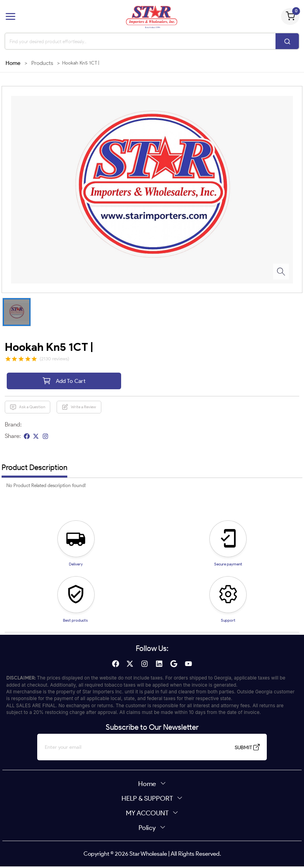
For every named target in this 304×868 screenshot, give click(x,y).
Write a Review (79, 409)
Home (13, 63)
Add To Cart (64, 382)
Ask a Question (27, 409)
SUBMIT (237, 749)
